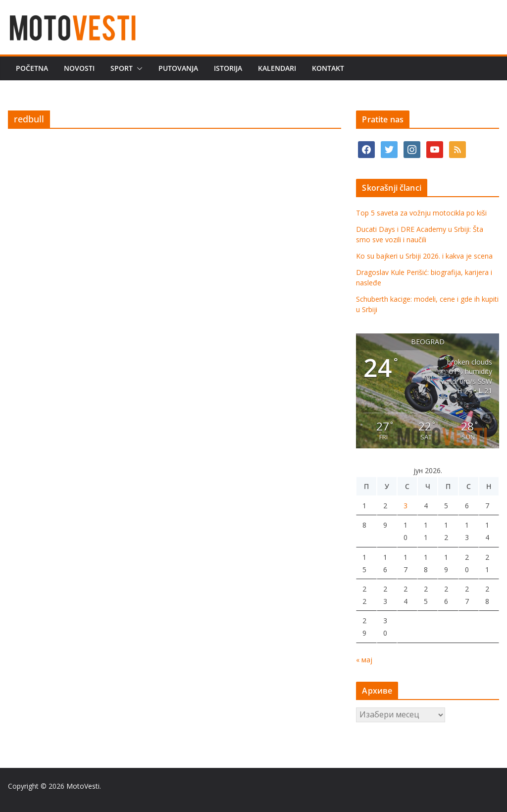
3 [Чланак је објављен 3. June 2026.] (406, 506)
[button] (138, 68)
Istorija (228, 68)
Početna (32, 68)
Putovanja (178, 68)
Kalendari (277, 68)
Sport (122, 68)
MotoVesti (83, 786)
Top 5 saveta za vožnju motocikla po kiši (421, 213)
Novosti (79, 68)
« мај (364, 660)
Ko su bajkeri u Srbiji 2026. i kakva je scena (424, 256)
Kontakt (328, 68)
